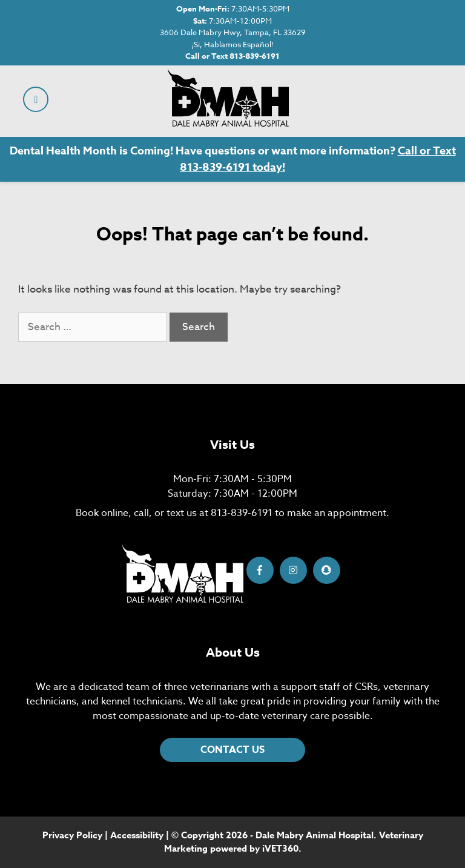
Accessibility (137, 835)
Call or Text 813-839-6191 (232, 56)
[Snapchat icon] (327, 570)
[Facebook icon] (260, 570)
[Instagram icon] (293, 570)
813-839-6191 (242, 513)
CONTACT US (232, 750)
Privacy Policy (72, 835)
